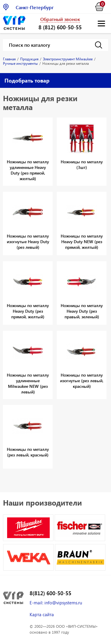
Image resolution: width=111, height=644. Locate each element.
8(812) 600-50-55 (50, 593)
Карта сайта (42, 614)
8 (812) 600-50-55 (60, 27)
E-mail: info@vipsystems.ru (56, 603)
